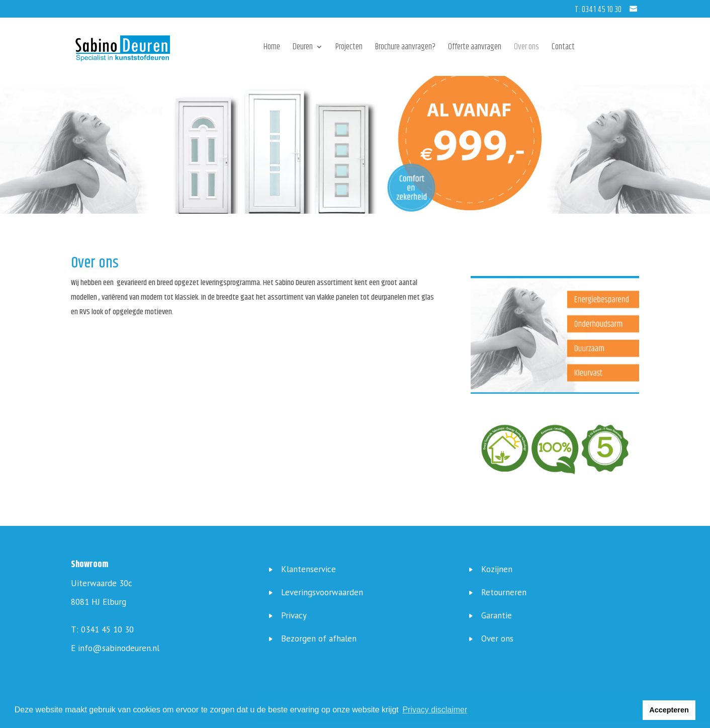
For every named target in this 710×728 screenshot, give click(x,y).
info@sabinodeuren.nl (119, 648)
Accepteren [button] (669, 710)
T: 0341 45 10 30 (598, 10)
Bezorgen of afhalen (319, 639)
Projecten (349, 48)
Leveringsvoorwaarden (322, 592)
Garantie (497, 615)
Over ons (526, 48)
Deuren (303, 48)
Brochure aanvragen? (405, 48)
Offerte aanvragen (475, 48)
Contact (563, 48)
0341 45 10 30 (107, 629)
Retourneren (504, 592)
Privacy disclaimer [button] (435, 710)
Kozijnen (497, 569)
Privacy (294, 615)
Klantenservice (308, 569)
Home (272, 48)
